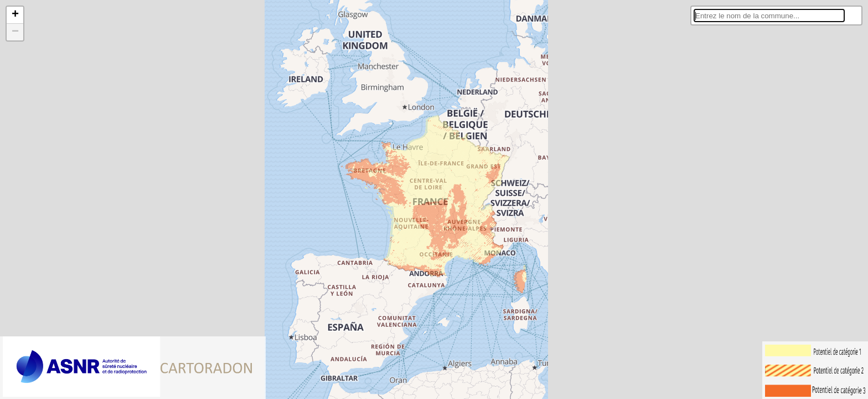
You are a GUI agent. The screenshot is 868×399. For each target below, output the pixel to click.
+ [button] (15, 15)
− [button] (15, 32)
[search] (769, 16)
